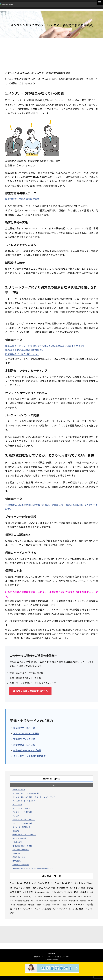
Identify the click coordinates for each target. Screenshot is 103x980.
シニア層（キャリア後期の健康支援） (26, 793)
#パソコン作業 (76, 909)
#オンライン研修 (60, 897)
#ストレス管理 (78, 888)
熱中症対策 (16, 861)
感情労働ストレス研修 (24, 745)
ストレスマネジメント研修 (26, 733)
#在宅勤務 (31, 905)
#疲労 (64, 905)
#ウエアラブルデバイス (39, 901)
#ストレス (16, 883)
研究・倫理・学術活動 (21, 865)
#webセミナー (56, 905)
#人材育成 (47, 905)
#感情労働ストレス (75, 897)
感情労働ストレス (19, 857)
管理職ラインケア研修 (24, 739)
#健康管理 (28, 892)
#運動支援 (48, 897)
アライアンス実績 (19, 789)
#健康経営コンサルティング (58, 901)
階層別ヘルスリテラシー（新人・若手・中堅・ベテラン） (33, 868)
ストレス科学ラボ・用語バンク (24, 801)
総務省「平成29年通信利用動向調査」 (25, 350)
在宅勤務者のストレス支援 (22, 846)
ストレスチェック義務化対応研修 (29, 756)
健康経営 (16, 831)
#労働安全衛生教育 (22, 901)
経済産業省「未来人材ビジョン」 (22, 354)
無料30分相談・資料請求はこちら (30, 691)
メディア (16, 816)
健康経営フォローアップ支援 (27, 750)
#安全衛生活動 (73, 901)
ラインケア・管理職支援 (21, 827)
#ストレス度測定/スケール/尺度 (30, 897)
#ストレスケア (64, 883)
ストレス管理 (17, 804)
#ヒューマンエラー (23, 909)
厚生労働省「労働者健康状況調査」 (23, 199)
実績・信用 (16, 853)
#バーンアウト (60, 909)
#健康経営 (62, 888)
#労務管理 (83, 901)
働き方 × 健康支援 (19, 838)
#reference (40, 892)
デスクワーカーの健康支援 (22, 812)
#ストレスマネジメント (38, 883)
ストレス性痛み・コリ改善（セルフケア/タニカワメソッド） (35, 797)
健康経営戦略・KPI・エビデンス (24, 834)
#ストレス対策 (22, 888)
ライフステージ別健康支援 (22, 823)
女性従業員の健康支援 (21, 850)
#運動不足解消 (22, 905)
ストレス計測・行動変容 (21, 808)
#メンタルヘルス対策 (44, 888)
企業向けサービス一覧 (24, 728)
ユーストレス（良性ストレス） (24, 819)
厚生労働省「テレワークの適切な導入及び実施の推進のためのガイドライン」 (45, 346)
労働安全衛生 (17, 842)
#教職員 (39, 905)
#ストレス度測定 (43, 909)
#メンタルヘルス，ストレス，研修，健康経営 (68, 892)
